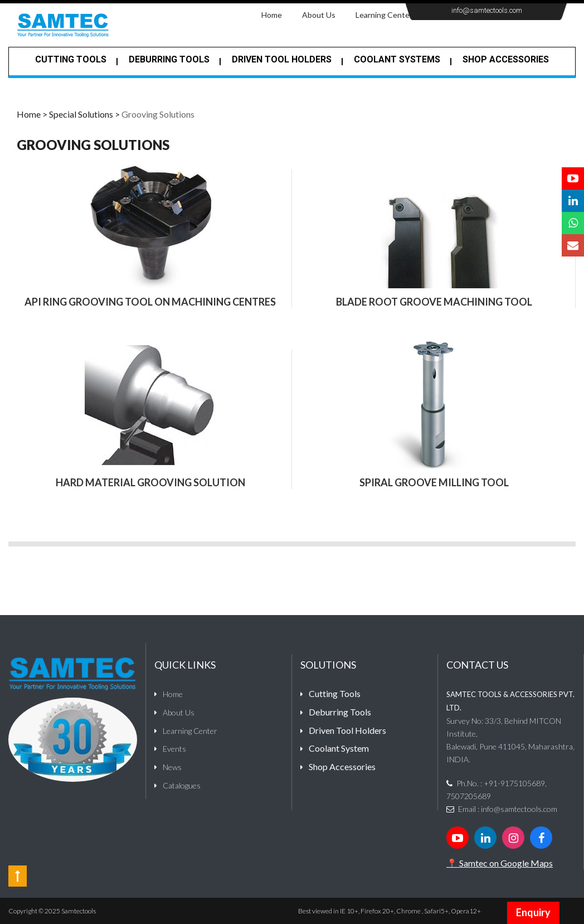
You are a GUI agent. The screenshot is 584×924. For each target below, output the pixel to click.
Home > (32, 114)
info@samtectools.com (487, 10)
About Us (319, 15)
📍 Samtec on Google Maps (500, 863)
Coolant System (339, 748)
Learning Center (384, 15)
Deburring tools (169, 59)
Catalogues (182, 785)
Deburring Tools (340, 712)
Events (174, 749)
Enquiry (533, 912)
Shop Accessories (506, 59)
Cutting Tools (71, 59)
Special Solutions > (84, 114)
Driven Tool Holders (282, 59)
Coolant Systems (397, 59)
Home (277, 14)
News (172, 767)
